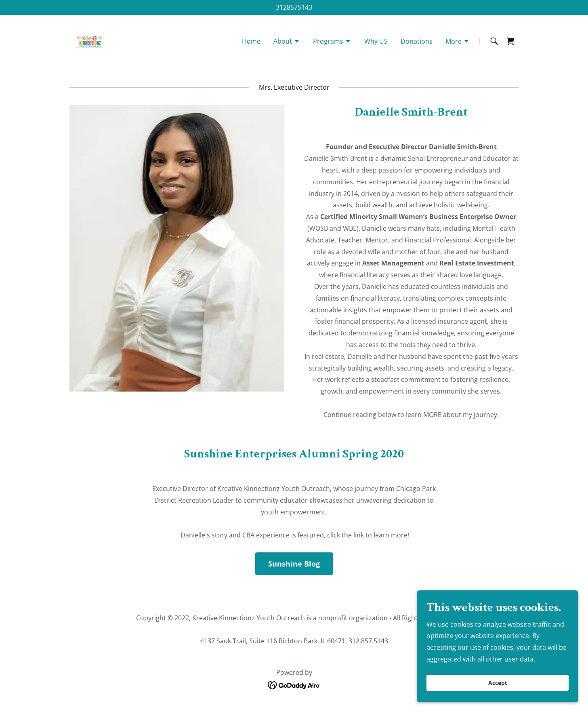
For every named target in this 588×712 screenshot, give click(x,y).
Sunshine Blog (294, 564)
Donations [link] (417, 42)
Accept (498, 683)
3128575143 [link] (294, 7)
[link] (90, 42)
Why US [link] (376, 42)
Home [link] (251, 42)
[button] (287, 43)
